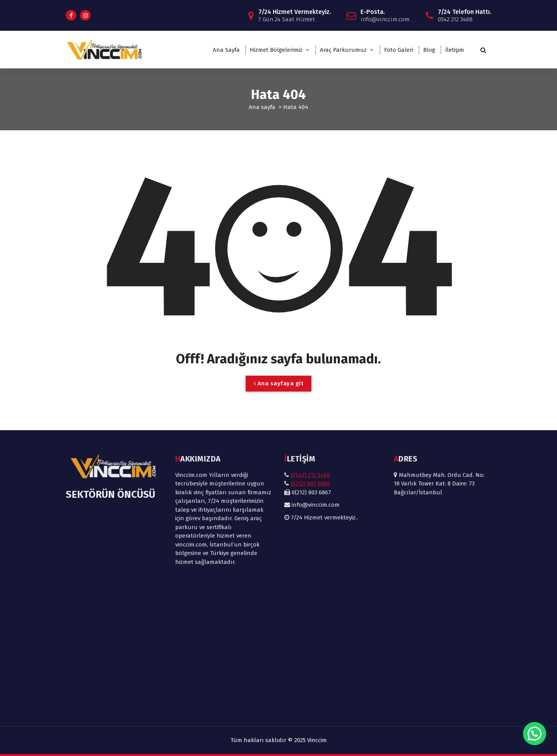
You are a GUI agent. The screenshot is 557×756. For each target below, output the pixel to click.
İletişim (455, 50)
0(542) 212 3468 (310, 369)
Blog (429, 50)
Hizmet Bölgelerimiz (276, 50)
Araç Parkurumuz (343, 50)
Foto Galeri (399, 50)
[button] (535, 734)
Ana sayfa (262, 107)
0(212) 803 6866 (310, 378)
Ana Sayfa (226, 50)
